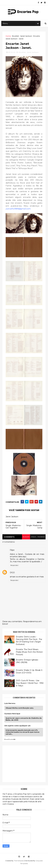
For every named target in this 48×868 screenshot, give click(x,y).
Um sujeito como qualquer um (18, 727)
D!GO (12, 574)
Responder (15, 566)
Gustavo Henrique (12, 715)
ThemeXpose (19, 862)
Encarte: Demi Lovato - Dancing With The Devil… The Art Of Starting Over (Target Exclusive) (29, 642)
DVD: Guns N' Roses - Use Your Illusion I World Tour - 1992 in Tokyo (28, 684)
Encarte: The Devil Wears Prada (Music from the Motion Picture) (29, 653)
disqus (33, 538)
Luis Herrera (10, 705)
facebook (41, 538)
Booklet (16, 37)
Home (8, 37)
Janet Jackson (26, 37)
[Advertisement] (24, 765)
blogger (25, 538)
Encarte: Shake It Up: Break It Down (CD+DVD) (29, 673)
